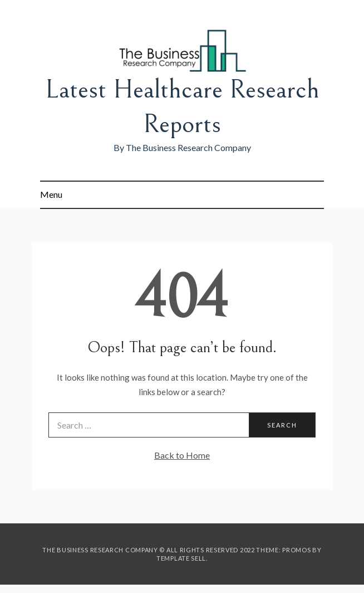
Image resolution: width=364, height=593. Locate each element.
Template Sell (181, 558)
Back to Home (182, 455)
